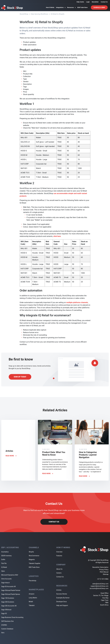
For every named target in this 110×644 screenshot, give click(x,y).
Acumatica (5, 552)
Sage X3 (4, 613)
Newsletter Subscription (100, 567)
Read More (11, 456)
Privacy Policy (104, 570)
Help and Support (62, 605)
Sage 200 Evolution (8, 602)
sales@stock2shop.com (100, 584)
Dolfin (3, 560)
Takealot (32, 605)
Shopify (31, 552)
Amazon (32, 594)
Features (59, 556)
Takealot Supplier (35, 563)
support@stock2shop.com (100, 586)
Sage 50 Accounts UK (8, 586)
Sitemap (106, 574)
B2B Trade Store (82, 7)
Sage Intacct (5, 583)
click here (57, 236)
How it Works (50, 7)
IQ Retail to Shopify (58, 14)
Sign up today (20, 377)
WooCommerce (34, 556)
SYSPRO (4, 625)
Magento (32, 560)
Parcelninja (32, 581)
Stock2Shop (24, 14)
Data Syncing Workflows (39, 14)
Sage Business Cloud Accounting (12, 617)
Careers (59, 573)
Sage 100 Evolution (8, 598)
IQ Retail (4, 567)
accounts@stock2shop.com (99, 588)
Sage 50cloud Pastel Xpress (11, 594)
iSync (3, 571)
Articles (59, 590)
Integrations (61, 7)
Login (88, 2)
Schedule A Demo (99, 7)
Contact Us (104, 2)
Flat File (4, 563)
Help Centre (80, 2)
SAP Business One (7, 621)
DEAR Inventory (6, 556)
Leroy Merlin (33, 598)
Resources (71, 7)
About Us (59, 569)
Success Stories (62, 594)
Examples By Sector (63, 598)
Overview (59, 552)
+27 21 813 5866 (103, 579)
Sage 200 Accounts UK (9, 606)
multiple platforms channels (77, 302)
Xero (3, 633)
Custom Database (7, 629)
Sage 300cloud (6, 610)
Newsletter (95, 2)
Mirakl (31, 602)
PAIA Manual (104, 572)
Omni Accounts (6, 579)
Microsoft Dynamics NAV (10, 575)
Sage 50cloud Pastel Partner (11, 590)
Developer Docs (61, 602)
